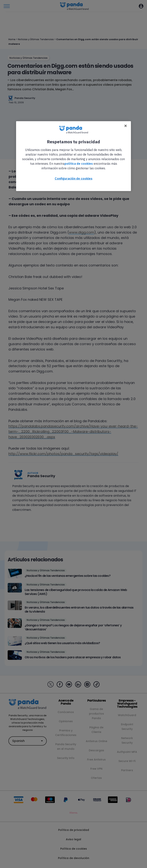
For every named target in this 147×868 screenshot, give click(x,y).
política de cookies (79, 163)
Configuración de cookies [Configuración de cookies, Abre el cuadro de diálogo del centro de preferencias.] (74, 178)
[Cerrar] (126, 126)
